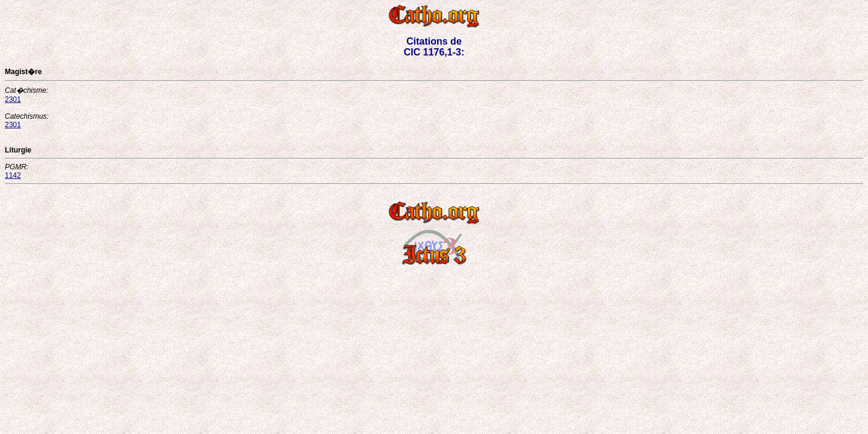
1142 (13, 175)
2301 (13, 99)
